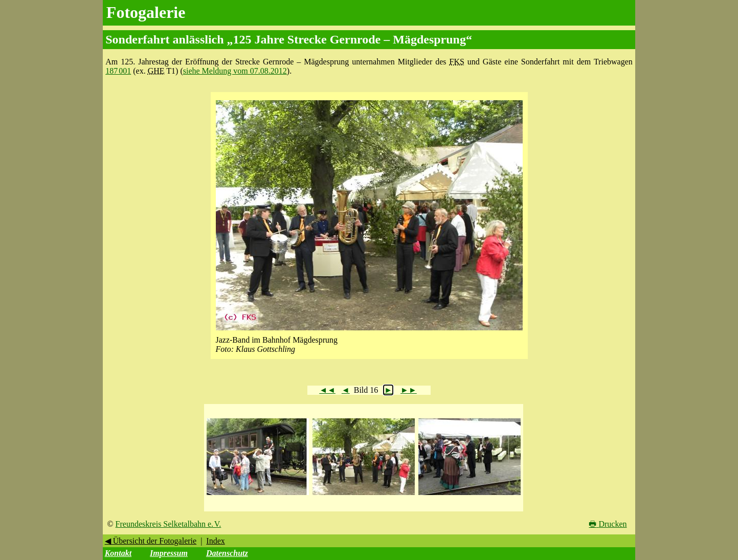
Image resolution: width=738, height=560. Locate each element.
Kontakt (118, 553)
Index (215, 541)
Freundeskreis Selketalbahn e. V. (169, 524)
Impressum (169, 553)
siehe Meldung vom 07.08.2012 (235, 71)
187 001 (118, 71)
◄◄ (327, 390)
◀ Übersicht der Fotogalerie (151, 541)
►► (409, 390)
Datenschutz (227, 553)
